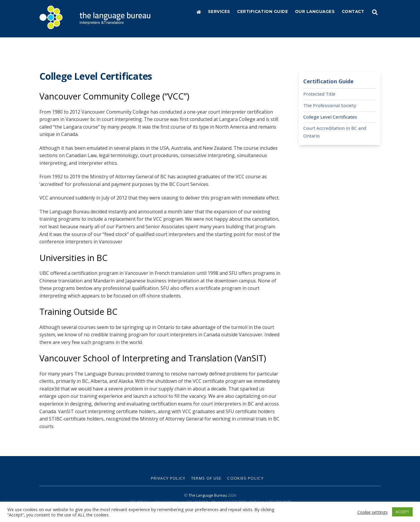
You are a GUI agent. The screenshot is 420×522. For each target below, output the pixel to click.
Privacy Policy (168, 478)
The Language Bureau (208, 495)
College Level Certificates (330, 116)
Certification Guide (262, 11)
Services (219, 11)
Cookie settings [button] (372, 512)
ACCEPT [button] (402, 512)
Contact (353, 11)
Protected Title (319, 94)
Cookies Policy (245, 478)
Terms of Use (206, 478)
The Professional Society (330, 105)
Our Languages (315, 11)
